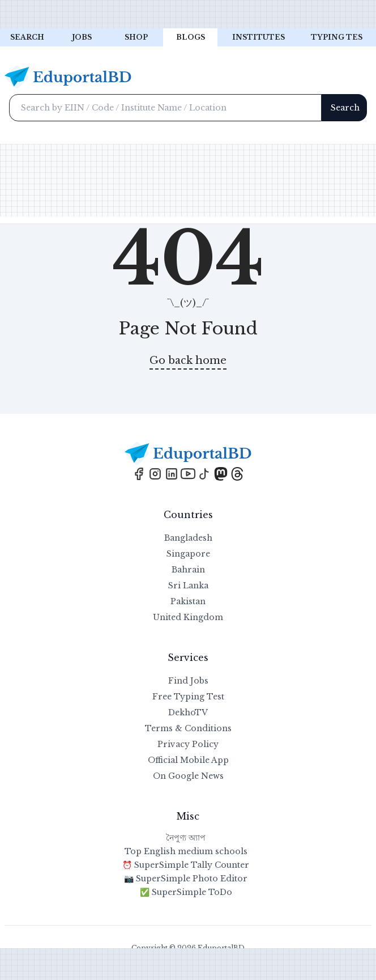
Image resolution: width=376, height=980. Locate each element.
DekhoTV (188, 712)
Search (27, 37)
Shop (136, 37)
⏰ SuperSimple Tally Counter (186, 865)
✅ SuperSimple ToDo (186, 892)
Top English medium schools (186, 851)
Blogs (191, 37)
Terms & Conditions (188, 728)
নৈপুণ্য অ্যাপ (186, 838)
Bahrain (188, 570)
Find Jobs (188, 681)
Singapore (188, 554)
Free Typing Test (188, 697)
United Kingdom (188, 617)
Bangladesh (188, 538)
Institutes (258, 37)
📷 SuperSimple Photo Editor (186, 879)
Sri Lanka (188, 586)
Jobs (82, 37)
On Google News (188, 776)
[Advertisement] (188, 14)
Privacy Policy (188, 744)
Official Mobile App (188, 760)
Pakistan (188, 601)
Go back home (188, 360)
